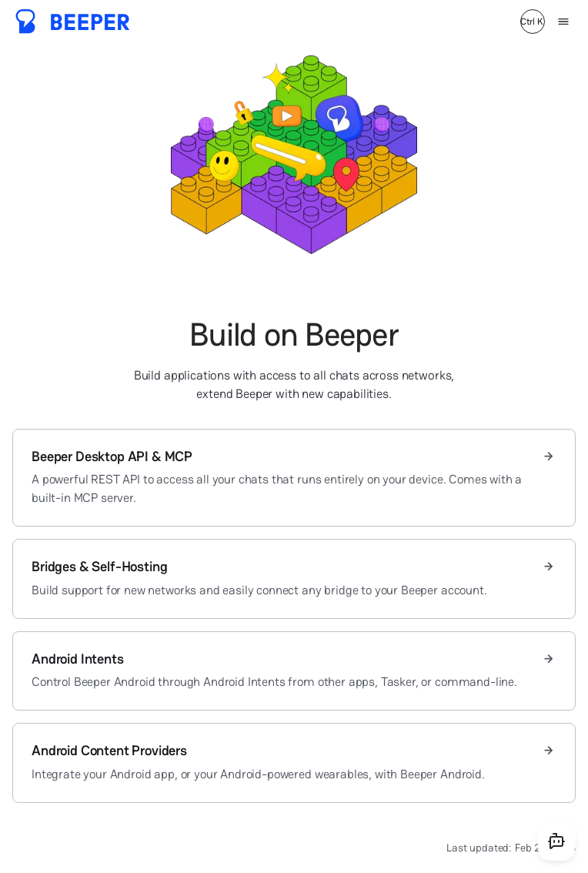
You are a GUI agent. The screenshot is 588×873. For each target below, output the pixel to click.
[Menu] (563, 22)
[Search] (533, 22)
